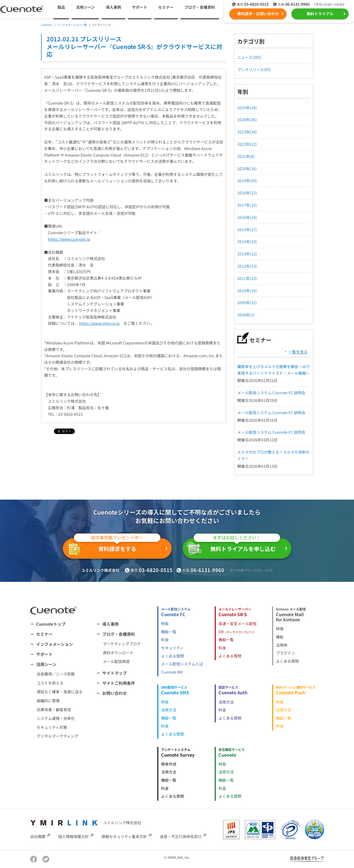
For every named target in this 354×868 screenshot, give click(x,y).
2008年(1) (246, 315)
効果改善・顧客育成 (54, 710)
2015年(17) (247, 230)
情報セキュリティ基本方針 (124, 836)
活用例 (282, 645)
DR (237, 632)
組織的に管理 (48, 701)
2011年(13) (247, 278)
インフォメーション (55, 644)
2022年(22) (247, 144)
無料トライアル (320, 14)
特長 (165, 624)
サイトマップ (115, 673)
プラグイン (285, 653)
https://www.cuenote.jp (69, 239)
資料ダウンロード (118, 653)
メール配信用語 (116, 661)
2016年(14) (247, 217)
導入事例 (113, 7)
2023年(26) (247, 132)
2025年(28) (247, 108)
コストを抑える (50, 683)
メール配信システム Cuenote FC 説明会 (271, 393)
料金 (165, 640)
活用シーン (46, 664)
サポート (140, 7)
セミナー (166, 7)
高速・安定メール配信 (238, 624)
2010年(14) (247, 291)
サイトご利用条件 (119, 683)
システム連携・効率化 (56, 718)
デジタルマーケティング (58, 736)
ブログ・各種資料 (119, 634)
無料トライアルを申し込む (234, 547)
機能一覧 (169, 632)
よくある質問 (173, 656)
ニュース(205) (249, 57)
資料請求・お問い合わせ (258, 14)
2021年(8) (246, 156)
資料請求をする (114, 547)
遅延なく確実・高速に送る (60, 692)
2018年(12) (247, 193)
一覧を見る (298, 352)
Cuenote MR (172, 672)
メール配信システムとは (182, 664)
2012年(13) (247, 266)
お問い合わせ (115, 693)
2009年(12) (247, 302)
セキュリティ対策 (52, 727)
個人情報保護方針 (73, 836)
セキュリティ (172, 648)
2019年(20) (247, 181)
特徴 (280, 629)
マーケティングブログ (122, 644)
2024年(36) (247, 120)
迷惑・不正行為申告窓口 (181, 836)
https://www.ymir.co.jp (99, 323)
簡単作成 (169, 764)
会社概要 (38, 836)
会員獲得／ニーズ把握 (56, 674)
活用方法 (169, 710)
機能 (280, 637)
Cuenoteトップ (51, 624)
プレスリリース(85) (254, 69)
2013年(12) (247, 254)
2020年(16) (247, 169)
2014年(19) (247, 242)
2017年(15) (247, 205)
